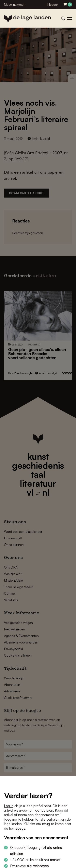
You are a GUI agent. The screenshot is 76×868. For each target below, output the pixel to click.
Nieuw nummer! (15, 5)
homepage (17, 828)
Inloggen (53, 5)
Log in (9, 806)
